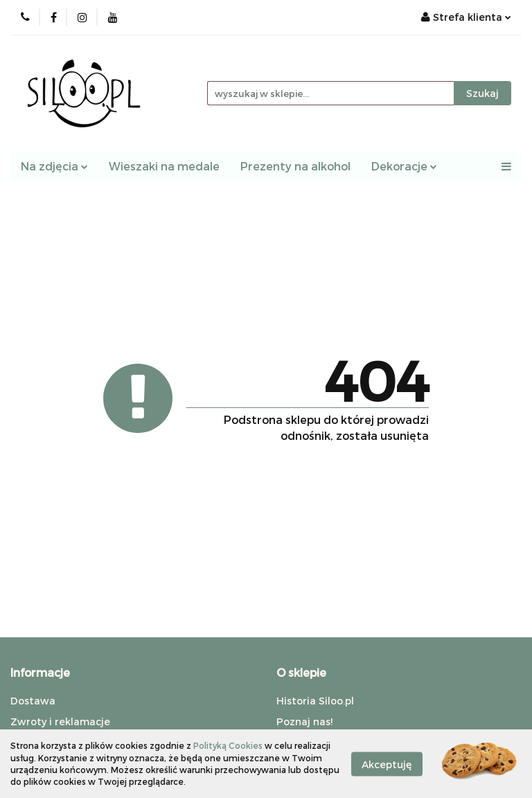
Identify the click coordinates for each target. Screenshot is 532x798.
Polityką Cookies (228, 745)
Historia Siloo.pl (315, 701)
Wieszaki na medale (164, 166)
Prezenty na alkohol (295, 166)
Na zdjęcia (54, 166)
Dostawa (33, 701)
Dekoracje (404, 166)
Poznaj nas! (304, 721)
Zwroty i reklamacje (60, 721)
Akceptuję (387, 764)
